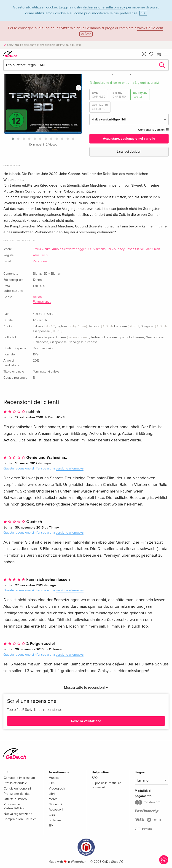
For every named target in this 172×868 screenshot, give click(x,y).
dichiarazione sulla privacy (104, 7)
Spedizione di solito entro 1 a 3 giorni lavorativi (126, 83)
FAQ (95, 778)
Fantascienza (42, 302)
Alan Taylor (41, 255)
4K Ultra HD (100, 107)
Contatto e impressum (19, 778)
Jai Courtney (116, 249)
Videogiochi (57, 788)
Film (52, 783)
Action (37, 297)
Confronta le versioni (153, 130)
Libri (52, 794)
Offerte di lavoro (15, 799)
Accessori (56, 809)
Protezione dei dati (17, 794)
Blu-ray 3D (140, 95)
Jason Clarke (135, 249)
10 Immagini (36, 145)
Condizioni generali (17, 788)
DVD (99, 95)
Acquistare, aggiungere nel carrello (129, 139)
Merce (53, 799)
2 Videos (51, 145)
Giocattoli (55, 804)
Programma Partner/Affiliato (14, 806)
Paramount (40, 261)
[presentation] (79, 88)
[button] (13, 139)
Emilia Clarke (42, 249)
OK (143, 13)
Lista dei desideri (129, 152)
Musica (54, 778)
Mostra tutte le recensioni (86, 688)
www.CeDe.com (150, 28)
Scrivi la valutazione (86, 721)
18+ (51, 825)
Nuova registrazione (18, 814)
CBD (52, 815)
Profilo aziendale (15, 783)
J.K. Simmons (96, 249)
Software (55, 820)
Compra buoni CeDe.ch (20, 819)
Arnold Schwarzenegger (69, 249)
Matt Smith (153, 249)
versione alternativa (70, 468)
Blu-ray (119, 95)
